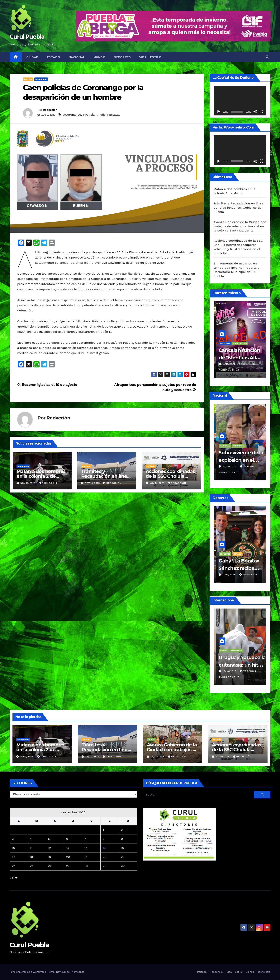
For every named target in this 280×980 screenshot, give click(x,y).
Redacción (50, 110)
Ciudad (32, 57)
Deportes (122, 57)
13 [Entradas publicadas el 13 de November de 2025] (68, 848)
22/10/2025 (228, 677)
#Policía (89, 115)
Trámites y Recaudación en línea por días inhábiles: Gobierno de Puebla (238, 208)
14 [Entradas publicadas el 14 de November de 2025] (86, 848)
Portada (202, 972)
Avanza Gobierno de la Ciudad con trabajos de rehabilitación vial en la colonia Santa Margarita (240, 226)
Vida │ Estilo (150, 57)
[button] (267, 57)
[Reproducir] (219, 112)
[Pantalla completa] (261, 112)
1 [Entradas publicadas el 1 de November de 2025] (103, 830)
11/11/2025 (227, 370)
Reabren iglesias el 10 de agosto (47, 385)
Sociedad (246, 656)
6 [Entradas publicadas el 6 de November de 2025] (67, 839)
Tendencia (216, 972)
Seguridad (41, 79)
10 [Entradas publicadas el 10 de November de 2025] (13, 848)
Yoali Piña (247, 677)
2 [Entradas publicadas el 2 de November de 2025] (122, 830)
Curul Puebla (27, 37)
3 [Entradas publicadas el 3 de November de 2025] (13, 839)
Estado (54, 57)
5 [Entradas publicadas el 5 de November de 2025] (49, 839)
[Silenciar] (255, 112)
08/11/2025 (228, 466)
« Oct (14, 878)
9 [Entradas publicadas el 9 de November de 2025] (122, 839)
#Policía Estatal (108, 115)
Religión (233, 656)
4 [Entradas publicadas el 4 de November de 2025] (31, 839)
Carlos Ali (48, 483)
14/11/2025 (27, 757)
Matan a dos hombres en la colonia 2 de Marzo (41, 476)
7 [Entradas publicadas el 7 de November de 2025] (85, 839)
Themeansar (78, 972)
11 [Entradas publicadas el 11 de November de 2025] (31, 848)
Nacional (77, 57)
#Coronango (72, 115)
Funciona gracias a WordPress (28, 972)
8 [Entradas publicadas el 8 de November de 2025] (104, 839)
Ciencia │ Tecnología (258, 972)
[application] (240, 101)
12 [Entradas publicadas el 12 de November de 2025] (50, 848)
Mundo (100, 57)
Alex (242, 575)
